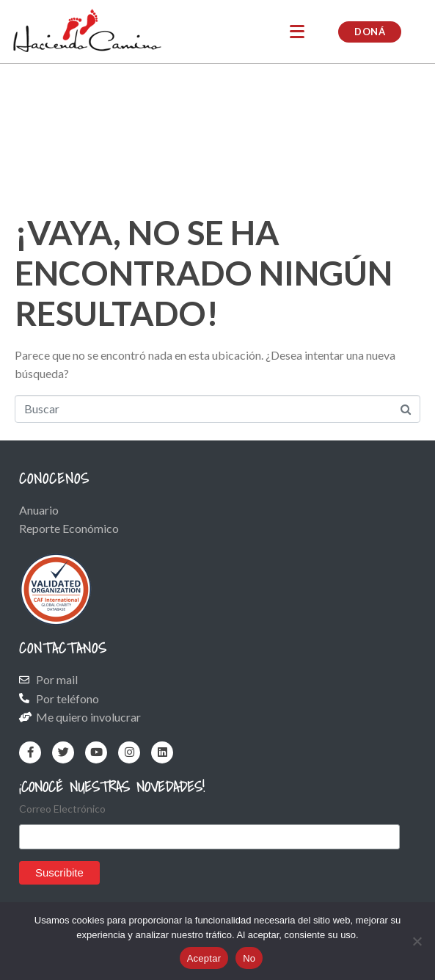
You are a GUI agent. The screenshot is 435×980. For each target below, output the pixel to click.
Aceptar (204, 958)
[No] (417, 941)
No (249, 958)
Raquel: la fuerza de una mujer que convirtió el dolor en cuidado (196, 141)
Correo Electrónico (62, 809)
